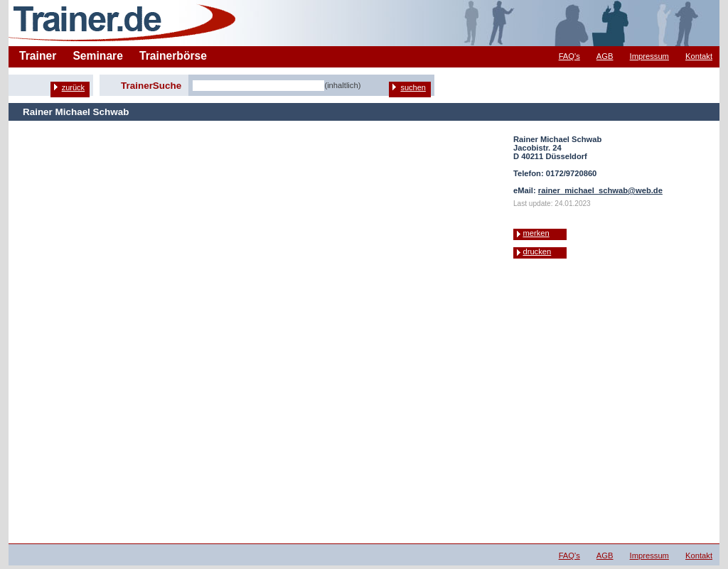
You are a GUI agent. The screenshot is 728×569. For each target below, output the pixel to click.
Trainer (38, 56)
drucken (537, 251)
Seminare (98, 56)
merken (536, 233)
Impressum (649, 56)
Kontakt (699, 56)
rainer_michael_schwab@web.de (600, 190)
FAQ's (569, 56)
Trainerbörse (173, 56)
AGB (605, 56)
